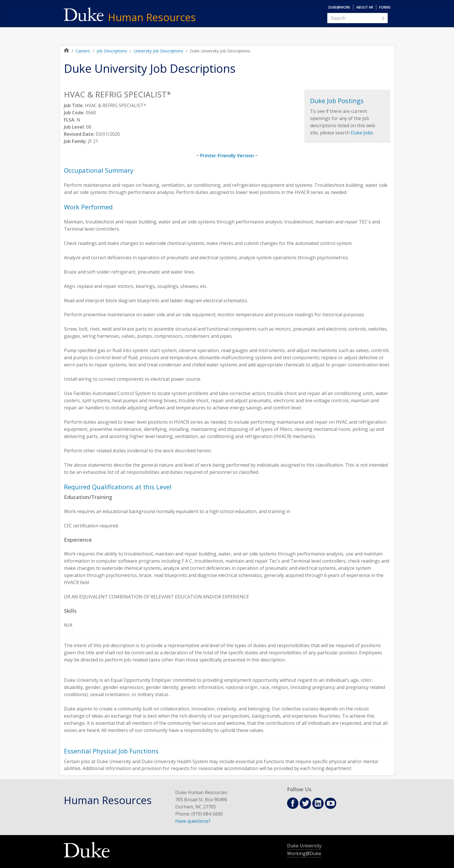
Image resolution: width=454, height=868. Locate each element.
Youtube (331, 803)
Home (67, 50)
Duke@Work (339, 7)
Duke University (304, 846)
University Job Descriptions (158, 51)
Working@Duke (304, 853)
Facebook (293, 803)
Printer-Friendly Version (227, 156)
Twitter (305, 803)
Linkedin (318, 803)
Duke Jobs (362, 133)
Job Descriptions (112, 51)
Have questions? (193, 821)
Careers (83, 51)
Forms (385, 7)
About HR (365, 7)
